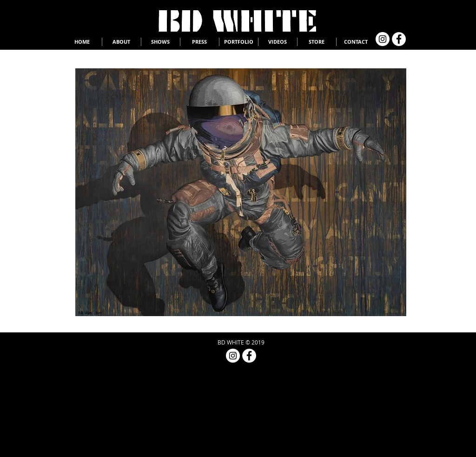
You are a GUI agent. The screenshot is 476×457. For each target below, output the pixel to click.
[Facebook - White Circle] (399, 39)
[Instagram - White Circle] (383, 39)
